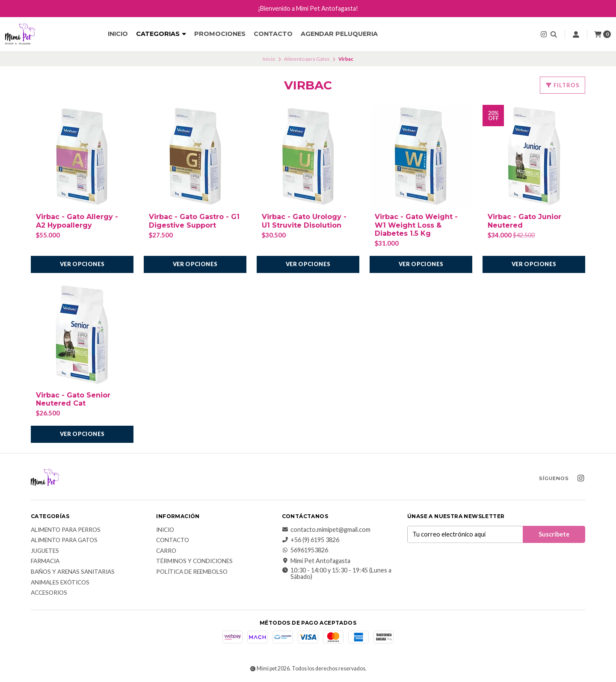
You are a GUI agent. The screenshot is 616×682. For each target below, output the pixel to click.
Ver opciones (82, 264)
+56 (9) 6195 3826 (311, 540)
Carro (166, 551)
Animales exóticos (60, 583)
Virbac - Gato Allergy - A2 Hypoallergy (77, 221)
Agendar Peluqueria (339, 34)
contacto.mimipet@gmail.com (326, 530)
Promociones (220, 34)
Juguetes (45, 551)
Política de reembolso (192, 572)
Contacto (273, 34)
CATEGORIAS (161, 34)
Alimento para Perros (66, 530)
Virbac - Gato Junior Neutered (524, 221)
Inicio (118, 34)
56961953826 (305, 550)
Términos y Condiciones (194, 561)
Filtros (563, 85)
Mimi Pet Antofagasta (316, 561)
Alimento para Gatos (307, 59)
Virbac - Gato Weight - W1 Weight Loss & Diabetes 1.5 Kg (416, 225)
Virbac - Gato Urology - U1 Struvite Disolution (304, 221)
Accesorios (49, 593)
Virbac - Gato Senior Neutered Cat (73, 399)
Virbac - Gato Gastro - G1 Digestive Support (194, 221)
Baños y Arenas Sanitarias (73, 572)
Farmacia (45, 561)
